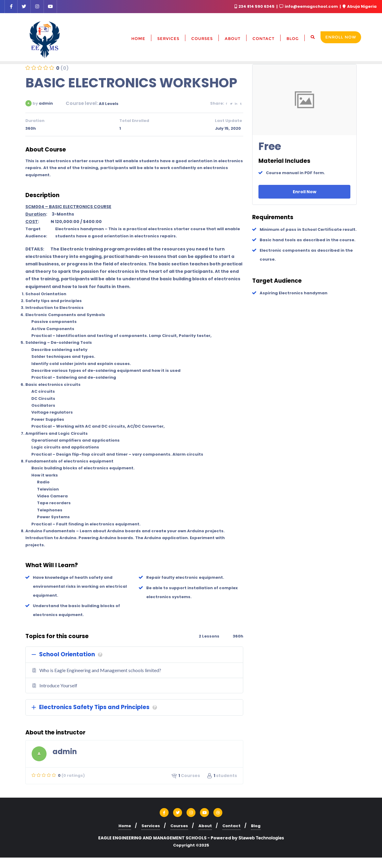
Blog (256, 826)
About (205, 826)
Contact (231, 826)
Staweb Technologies (261, 838)
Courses (179, 826)
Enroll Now (341, 37)
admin (46, 103)
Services (151, 826)
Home (125, 826)
